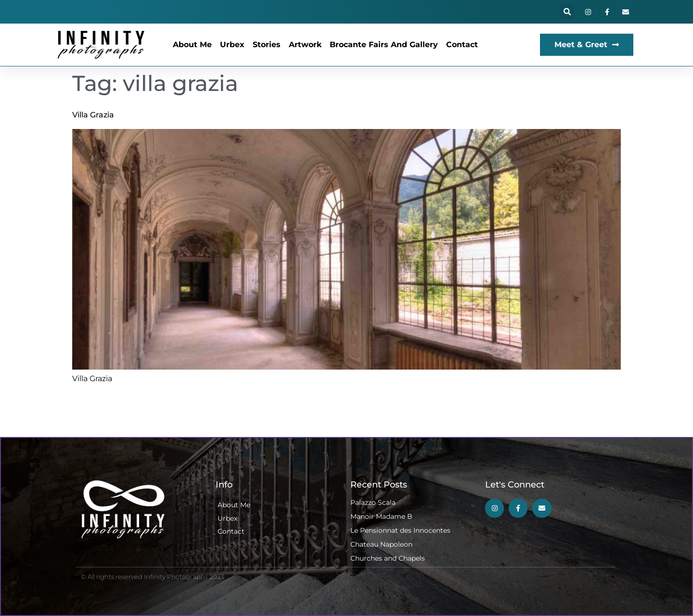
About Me (192, 45)
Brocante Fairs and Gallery (384, 45)
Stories (267, 45)
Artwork (305, 45)
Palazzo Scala (373, 502)
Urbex (232, 45)
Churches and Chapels (388, 558)
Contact (462, 45)
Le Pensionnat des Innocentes (400, 530)
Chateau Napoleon (381, 544)
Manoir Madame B (381, 516)
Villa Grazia (93, 115)
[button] (567, 12)
